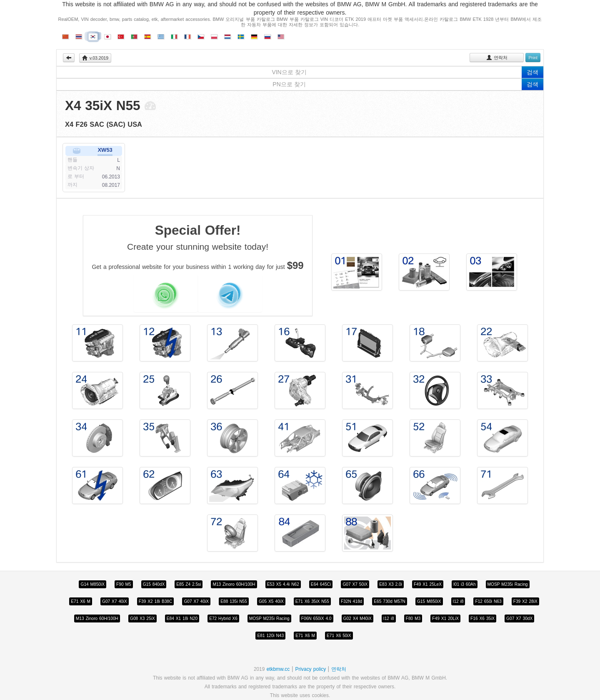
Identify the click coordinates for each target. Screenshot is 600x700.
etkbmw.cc (278, 669)
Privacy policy (312, 669)
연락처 (497, 58)
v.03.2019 (95, 58)
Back (69, 58)
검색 (532, 72)
